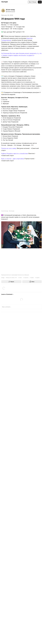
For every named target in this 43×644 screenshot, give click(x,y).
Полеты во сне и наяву (9, 148)
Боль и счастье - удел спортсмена (13, 159)
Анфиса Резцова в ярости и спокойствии (15, 153)
